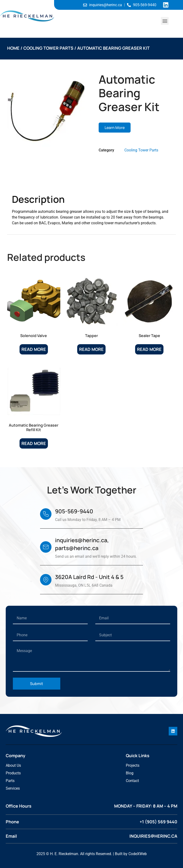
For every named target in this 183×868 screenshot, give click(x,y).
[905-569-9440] (46, 514)
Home (13, 48)
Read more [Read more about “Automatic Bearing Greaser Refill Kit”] (34, 443)
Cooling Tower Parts (48, 48)
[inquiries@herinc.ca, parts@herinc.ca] (46, 547)
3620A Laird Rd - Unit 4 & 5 (89, 577)
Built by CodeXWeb (131, 854)
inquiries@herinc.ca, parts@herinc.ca (82, 544)
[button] (165, 21)
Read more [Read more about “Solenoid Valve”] (34, 349)
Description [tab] (30, 182)
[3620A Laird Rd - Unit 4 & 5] (46, 580)
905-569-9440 (74, 511)
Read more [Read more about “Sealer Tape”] (149, 349)
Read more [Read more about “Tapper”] (91, 349)
